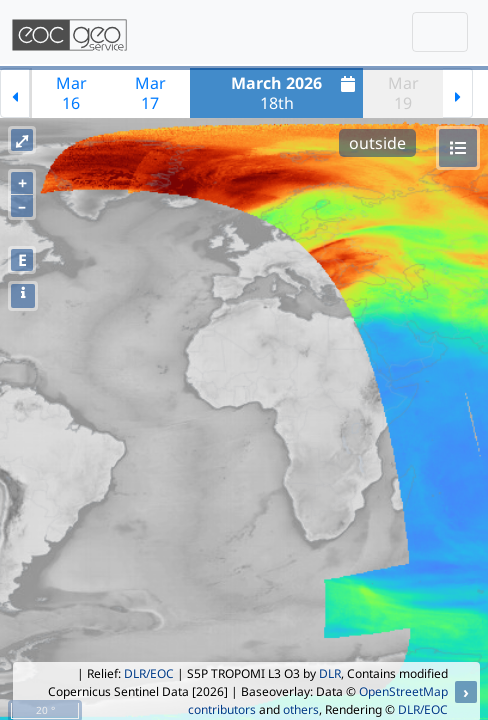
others (301, 709)
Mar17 (150, 93)
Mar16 (71, 93)
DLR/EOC (149, 673)
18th (295, 93)
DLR (330, 673)
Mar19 (403, 93)
